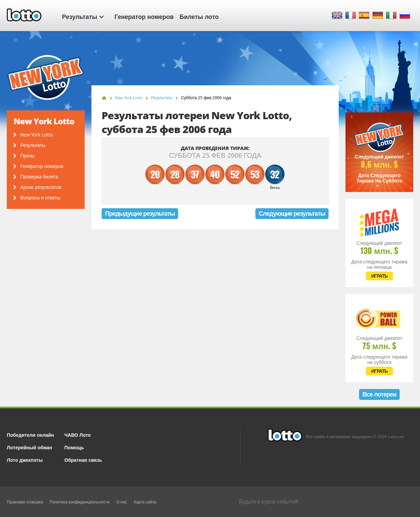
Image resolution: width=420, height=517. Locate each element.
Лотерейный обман (29, 447)
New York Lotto (37, 135)
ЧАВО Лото (78, 435)
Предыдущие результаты (140, 213)
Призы (27, 156)
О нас (122, 502)
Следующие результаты (292, 213)
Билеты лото (199, 16)
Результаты (83, 16)
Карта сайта (145, 502)
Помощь (74, 447)
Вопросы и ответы (40, 198)
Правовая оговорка (25, 502)
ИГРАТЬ (379, 276)
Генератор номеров (144, 16)
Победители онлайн (30, 435)
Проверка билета (39, 177)
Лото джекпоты (25, 460)
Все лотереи (379, 394)
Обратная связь (83, 460)
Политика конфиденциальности (80, 502)
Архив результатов (41, 187)
